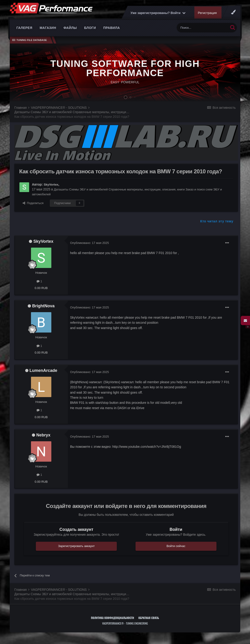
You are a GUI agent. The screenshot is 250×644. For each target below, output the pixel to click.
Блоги (90, 35)
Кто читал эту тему (217, 228)
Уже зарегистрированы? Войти (176, 20)
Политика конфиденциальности (112, 625)
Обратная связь (149, 625)
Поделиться (33, 210)
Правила (111, 35)
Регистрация (226, 20)
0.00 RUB (41, 295)
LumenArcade (43, 377)
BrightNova (43, 313)
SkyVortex (51, 191)
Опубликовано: (90, 250)
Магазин (48, 35)
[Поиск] (202, 35)
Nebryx (43, 442)
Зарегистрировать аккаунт (76, 553)
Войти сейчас (176, 553)
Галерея (24, 35)
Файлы (70, 35)
